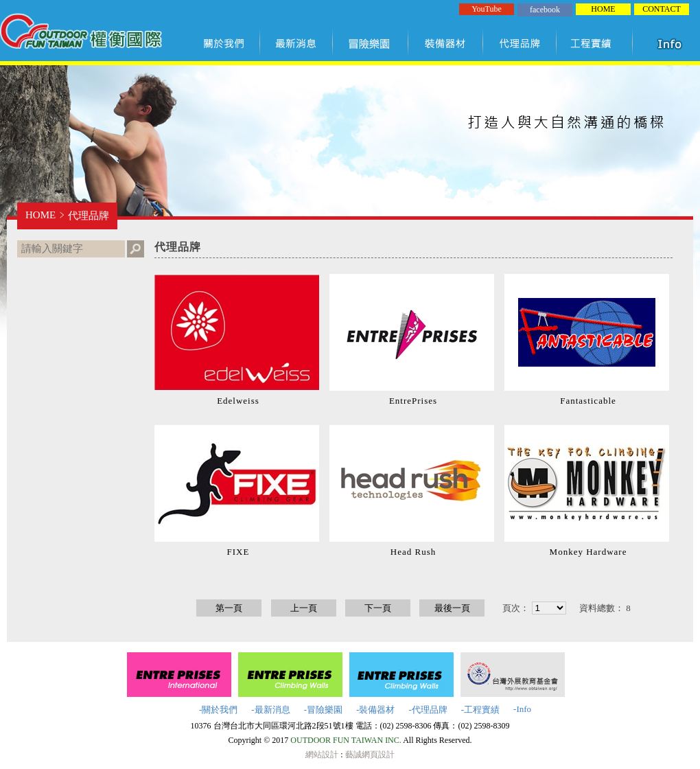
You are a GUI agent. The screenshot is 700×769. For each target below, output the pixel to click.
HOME (603, 9)
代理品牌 (520, 43)
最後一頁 (452, 608)
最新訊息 (297, 43)
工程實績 (597, 43)
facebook (545, 10)
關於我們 (226, 43)
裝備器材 (446, 43)
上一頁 (304, 608)
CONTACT (662, 9)
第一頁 (229, 608)
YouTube (487, 9)
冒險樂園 (371, 43)
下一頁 (378, 608)
